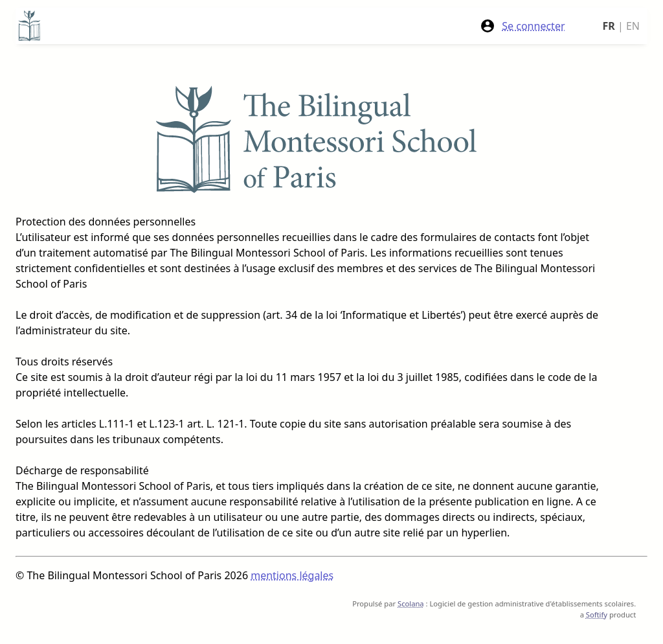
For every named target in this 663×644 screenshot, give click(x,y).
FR (609, 26)
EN (633, 26)
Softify (597, 615)
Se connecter (522, 26)
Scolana (411, 604)
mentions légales (292, 575)
